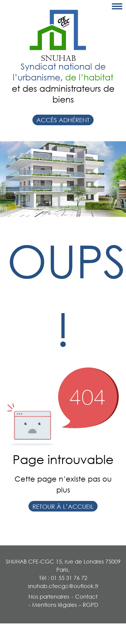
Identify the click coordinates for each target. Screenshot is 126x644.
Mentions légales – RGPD (65, 605)
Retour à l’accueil (63, 506)
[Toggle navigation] (117, 6)
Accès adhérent (63, 120)
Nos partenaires (49, 597)
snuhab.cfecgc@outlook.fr (63, 586)
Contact (86, 597)
